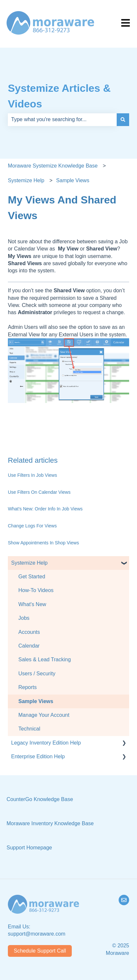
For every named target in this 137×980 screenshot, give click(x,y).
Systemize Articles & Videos (59, 96)
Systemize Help (26, 180)
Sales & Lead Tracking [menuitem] (45, 659)
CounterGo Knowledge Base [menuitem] (40, 799)
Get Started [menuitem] (32, 577)
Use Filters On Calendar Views (39, 492)
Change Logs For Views (32, 526)
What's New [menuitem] (32, 604)
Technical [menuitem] (29, 729)
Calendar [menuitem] (29, 646)
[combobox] (62, 120)
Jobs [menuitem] (24, 618)
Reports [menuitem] (28, 687)
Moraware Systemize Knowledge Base (53, 166)
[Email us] (124, 900)
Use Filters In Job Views (32, 475)
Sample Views (73, 180)
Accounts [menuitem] (29, 632)
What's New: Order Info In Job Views (45, 509)
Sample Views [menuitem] (36, 701)
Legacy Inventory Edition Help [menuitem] (46, 743)
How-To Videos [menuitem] (36, 590)
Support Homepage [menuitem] (29, 848)
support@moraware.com (37, 934)
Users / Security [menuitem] (37, 674)
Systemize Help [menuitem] (29, 563)
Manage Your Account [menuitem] (44, 715)
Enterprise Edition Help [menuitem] (38, 756)
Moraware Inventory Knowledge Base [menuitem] (50, 823)
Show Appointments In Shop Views (43, 543)
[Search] (123, 120)
